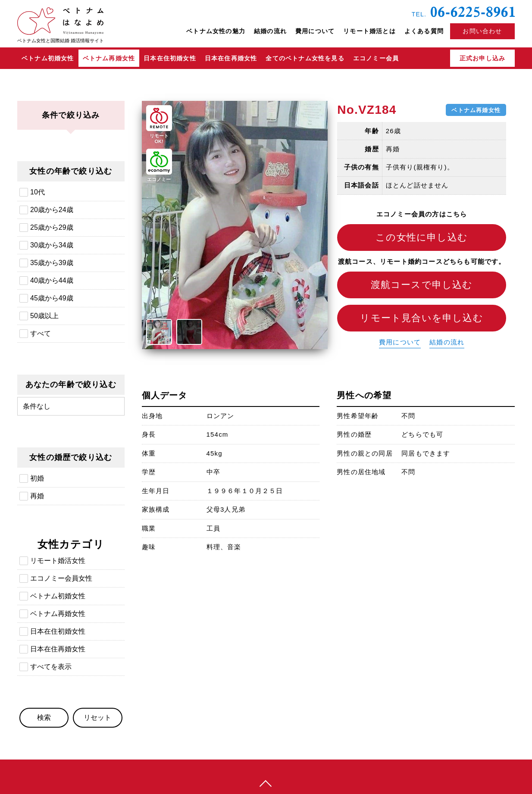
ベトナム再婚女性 (109, 58)
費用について (315, 31)
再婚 (37, 496)
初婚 (37, 478)
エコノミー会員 (376, 58)
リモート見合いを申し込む (421, 318)
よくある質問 (424, 31)
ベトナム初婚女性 (48, 58)
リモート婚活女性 (58, 561)
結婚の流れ (270, 31)
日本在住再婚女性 (231, 58)
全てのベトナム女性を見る (305, 58)
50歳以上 (44, 316)
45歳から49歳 (52, 298)
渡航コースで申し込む (422, 285)
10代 (38, 192)
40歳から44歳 (52, 280)
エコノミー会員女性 (61, 578)
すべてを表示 (51, 667)
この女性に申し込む (422, 237)
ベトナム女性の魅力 (216, 31)
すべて (41, 333)
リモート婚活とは (369, 31)
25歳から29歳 (52, 227)
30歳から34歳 (52, 245)
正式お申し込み (482, 58)
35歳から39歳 (52, 263)
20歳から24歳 (52, 210)
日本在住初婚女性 (170, 58)
